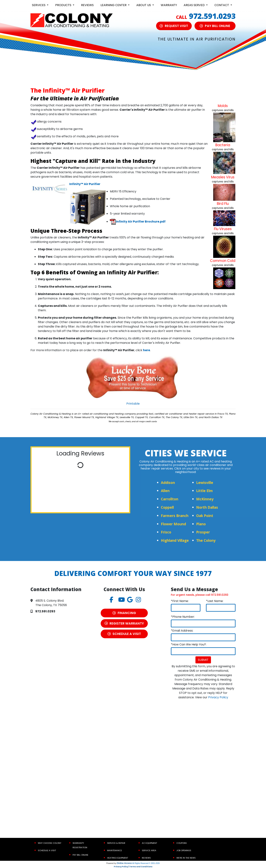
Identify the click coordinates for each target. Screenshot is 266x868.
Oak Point (205, 516)
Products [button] (64, 5)
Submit (203, 660)
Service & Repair (116, 843)
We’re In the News (186, 858)
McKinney (205, 499)
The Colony (206, 540)
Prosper (203, 532)
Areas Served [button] (195, 5)
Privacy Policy (218, 697)
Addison (168, 483)
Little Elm (204, 491)
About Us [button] (144, 5)
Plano (201, 524)
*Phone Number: (183, 617)
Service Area (149, 850)
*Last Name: (215, 601)
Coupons (182, 843)
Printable (133, 404)
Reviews (87, 5)
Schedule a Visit (47, 850)
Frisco (166, 532)
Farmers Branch (175, 516)
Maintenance (115, 850)
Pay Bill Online (80, 855)
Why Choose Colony (50, 843)
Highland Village (175, 540)
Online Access (124, 863)
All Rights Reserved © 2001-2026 (146, 863)
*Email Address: (182, 631)
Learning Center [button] (114, 5)
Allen (165, 491)
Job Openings (184, 850)
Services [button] (39, 5)
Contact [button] (222, 5)
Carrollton (170, 499)
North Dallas (207, 507)
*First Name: (180, 601)
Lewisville (205, 483)
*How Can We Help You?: (189, 644)
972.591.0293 (212, 16)
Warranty (169, 5)
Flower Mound (173, 524)
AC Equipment (149, 843)
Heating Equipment (118, 858)
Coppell (167, 507)
